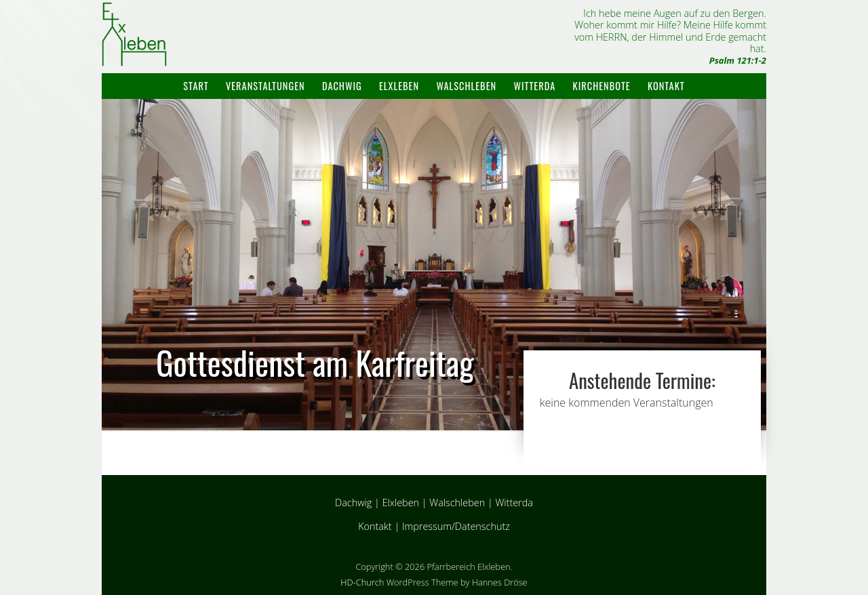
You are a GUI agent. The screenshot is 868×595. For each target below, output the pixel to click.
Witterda (534, 86)
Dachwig (342, 86)
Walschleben (466, 86)
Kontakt (666, 86)
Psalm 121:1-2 (738, 60)
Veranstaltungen (265, 86)
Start (196, 86)
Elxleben (399, 86)
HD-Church (362, 582)
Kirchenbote (602, 86)
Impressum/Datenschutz (456, 526)
